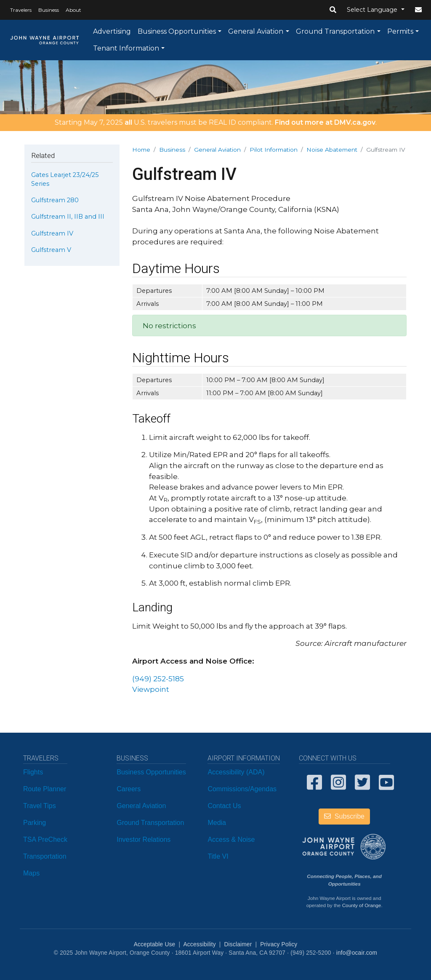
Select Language (373, 10)
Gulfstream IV (52, 233)
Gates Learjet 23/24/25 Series (65, 179)
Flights (33, 772)
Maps (31, 873)
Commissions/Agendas (242, 789)
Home (141, 150)
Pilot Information (274, 150)
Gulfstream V (51, 250)
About (73, 10)
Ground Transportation (335, 31)
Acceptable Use (155, 944)
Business (49, 10)
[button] (333, 10)
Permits (400, 31)
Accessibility (199, 944)
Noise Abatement (332, 150)
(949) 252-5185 (158, 679)
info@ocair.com (357, 953)
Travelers (21, 10)
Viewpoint (151, 689)
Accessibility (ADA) (236, 772)
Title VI (218, 856)
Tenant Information (126, 48)
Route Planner (45, 789)
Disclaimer (238, 944)
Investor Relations (144, 839)
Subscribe (344, 816)
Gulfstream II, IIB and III (68, 217)
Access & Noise (231, 839)
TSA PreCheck (45, 839)
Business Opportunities (177, 31)
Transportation (45, 856)
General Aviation (256, 31)
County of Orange (362, 905)
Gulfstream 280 (55, 200)
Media (217, 823)
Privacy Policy (279, 944)
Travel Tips (40, 806)
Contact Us (224, 806)
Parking (35, 823)
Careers (129, 789)
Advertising (112, 31)
